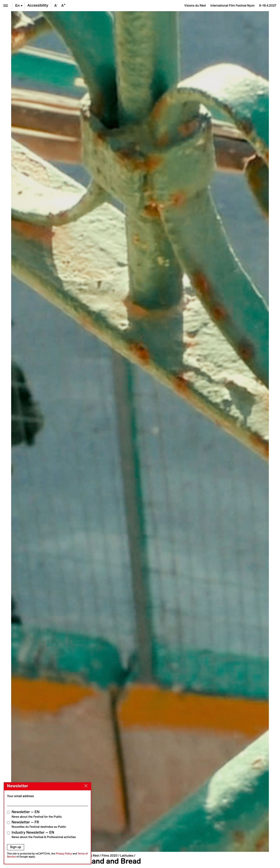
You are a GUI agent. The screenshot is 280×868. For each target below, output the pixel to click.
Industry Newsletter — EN (44, 835)
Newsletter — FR (39, 824)
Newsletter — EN (37, 814)
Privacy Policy (64, 854)
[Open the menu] (6, 6)
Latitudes (127, 856)
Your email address (20, 796)
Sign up (16, 847)
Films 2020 (109, 856)
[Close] (85, 786)
